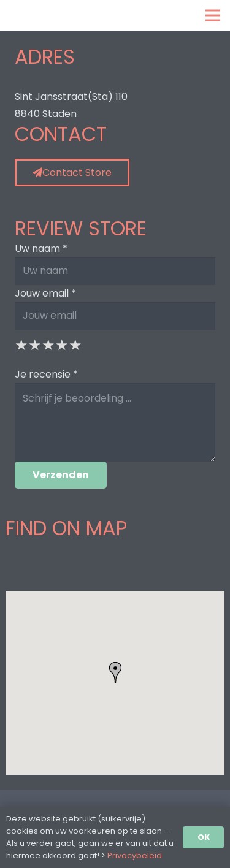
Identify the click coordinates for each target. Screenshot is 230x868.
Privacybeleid (135, 855)
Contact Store (72, 173)
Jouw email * (45, 293)
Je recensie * (46, 374)
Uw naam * (41, 249)
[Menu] (213, 15)
